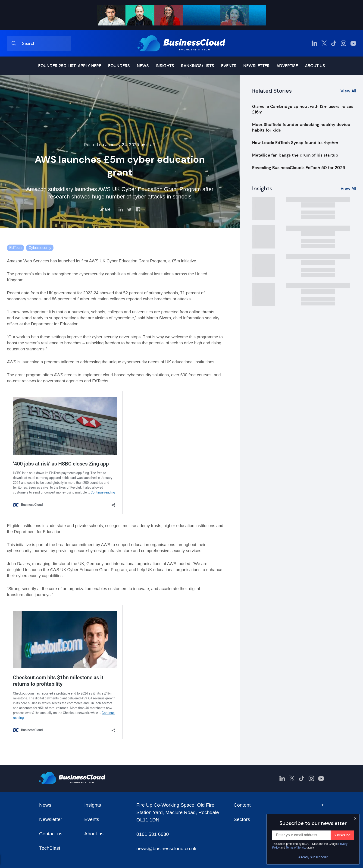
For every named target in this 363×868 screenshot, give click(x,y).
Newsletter (256, 66)
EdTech (15, 248)
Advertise (287, 66)
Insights (165, 66)
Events (229, 66)
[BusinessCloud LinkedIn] (314, 43)
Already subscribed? (313, 857)
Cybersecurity (40, 248)
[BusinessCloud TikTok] (334, 43)
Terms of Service (296, 848)
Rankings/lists (198, 66)
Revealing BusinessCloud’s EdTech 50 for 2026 (299, 168)
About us (315, 66)
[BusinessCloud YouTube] (353, 43)
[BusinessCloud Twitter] (324, 43)
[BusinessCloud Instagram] (344, 43)
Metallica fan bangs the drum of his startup (295, 155)
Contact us (51, 834)
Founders (119, 66)
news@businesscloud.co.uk (166, 848)
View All (348, 91)
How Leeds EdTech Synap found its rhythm (295, 143)
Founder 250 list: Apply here (70, 66)
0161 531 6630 (153, 834)
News (143, 66)
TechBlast (50, 848)
